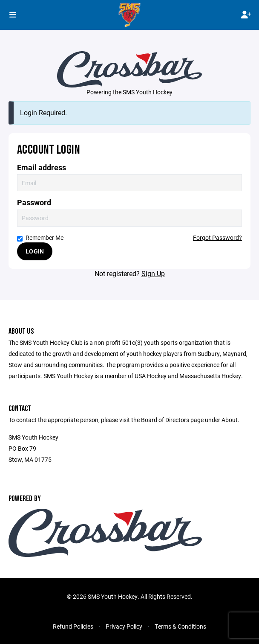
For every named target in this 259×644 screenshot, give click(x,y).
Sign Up (153, 273)
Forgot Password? (217, 237)
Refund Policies (73, 626)
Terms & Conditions (180, 626)
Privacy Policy (124, 626)
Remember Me (40, 237)
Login (35, 251)
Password (34, 203)
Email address (42, 168)
